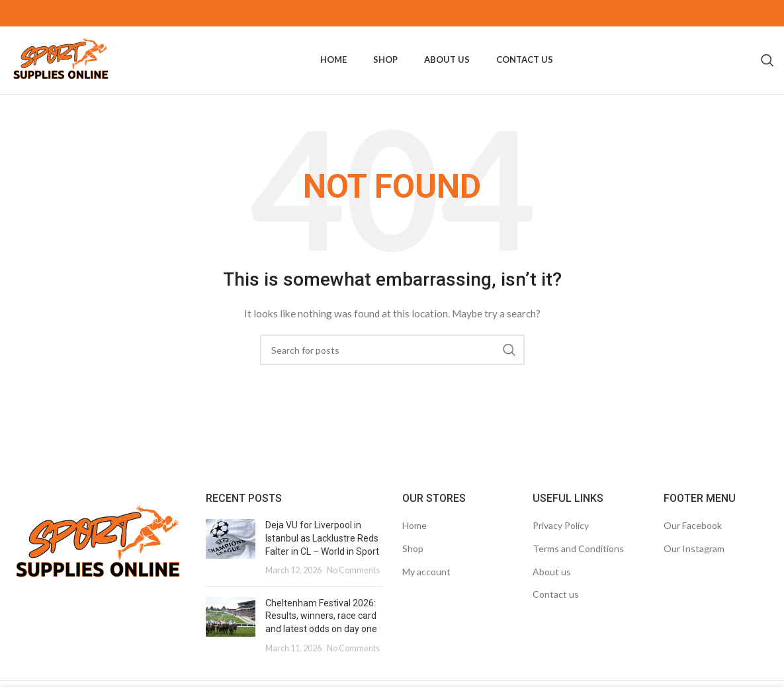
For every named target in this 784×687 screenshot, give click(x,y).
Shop (413, 560)
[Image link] (98, 554)
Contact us (556, 606)
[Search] (767, 66)
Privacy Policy (561, 537)
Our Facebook (693, 537)
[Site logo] (70, 65)
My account (426, 583)
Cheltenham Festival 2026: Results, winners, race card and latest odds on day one (321, 627)
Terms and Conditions (578, 560)
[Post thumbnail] (231, 559)
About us (552, 583)
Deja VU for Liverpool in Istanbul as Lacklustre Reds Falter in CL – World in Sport (322, 550)
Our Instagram (694, 560)
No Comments (353, 582)
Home (414, 537)
